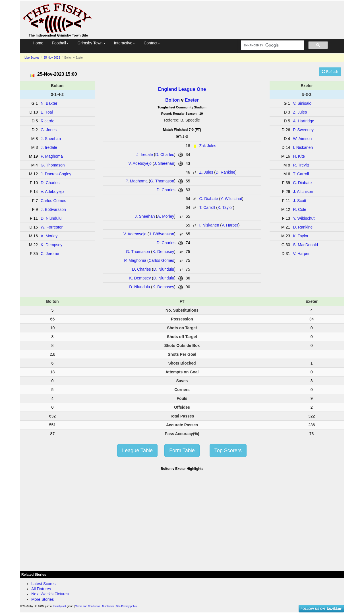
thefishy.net (60, 606)
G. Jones (49, 130)
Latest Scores (44, 584)
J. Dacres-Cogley (56, 174)
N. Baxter (49, 103)
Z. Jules (206, 172)
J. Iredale (145, 155)
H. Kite (299, 156)
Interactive (125, 43)
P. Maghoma (136, 181)
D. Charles (165, 155)
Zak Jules (208, 146)
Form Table (182, 451)
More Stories (43, 599)
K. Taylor (225, 207)
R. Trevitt (301, 165)
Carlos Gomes (161, 260)
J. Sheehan (164, 163)
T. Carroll (207, 207)
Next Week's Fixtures (50, 594)
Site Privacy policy (126, 606)
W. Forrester (52, 227)
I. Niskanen (209, 225)
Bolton (172, 100)
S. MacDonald (305, 245)
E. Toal (47, 112)
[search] (272, 45)
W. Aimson (302, 139)
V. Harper (230, 225)
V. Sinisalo (302, 103)
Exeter (192, 100)
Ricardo (47, 121)
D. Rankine (225, 172)
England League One (182, 89)
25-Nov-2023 (52, 58)
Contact (152, 43)
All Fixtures (41, 589)
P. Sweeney (303, 130)
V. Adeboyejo (140, 163)
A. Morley (166, 216)
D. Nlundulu (164, 269)
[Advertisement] (223, 18)
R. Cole (300, 209)
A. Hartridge (304, 121)
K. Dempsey (163, 252)
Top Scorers (228, 451)
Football (60, 43)
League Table (137, 451)
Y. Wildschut (231, 199)
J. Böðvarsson (161, 234)
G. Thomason (162, 181)
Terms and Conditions (88, 606)
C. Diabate (208, 199)
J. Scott (300, 201)
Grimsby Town (91, 43)
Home (38, 43)
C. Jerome (50, 254)
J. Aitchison (303, 192)
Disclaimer (108, 606)
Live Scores (32, 58)
